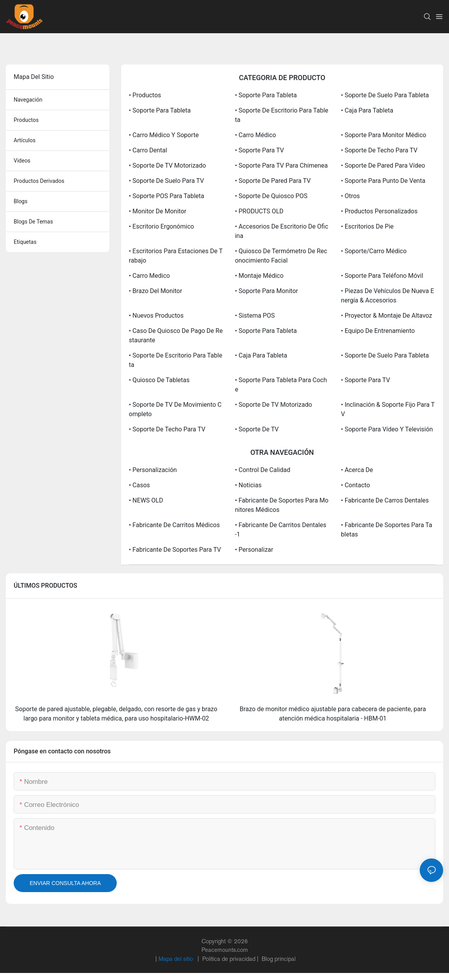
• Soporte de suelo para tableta (385, 95)
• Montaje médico (259, 276)
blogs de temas (33, 222)
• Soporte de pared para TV (273, 181)
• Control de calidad (263, 470)
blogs (20, 201)
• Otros (350, 196)
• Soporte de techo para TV (379, 150)
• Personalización (153, 470)
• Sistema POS (255, 316)
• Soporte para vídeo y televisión (387, 429)
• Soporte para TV (260, 150)
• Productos (145, 95)
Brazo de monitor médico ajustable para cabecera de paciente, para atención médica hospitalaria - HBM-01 (333, 714)
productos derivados (39, 181)
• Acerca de (357, 470)
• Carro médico (256, 135)
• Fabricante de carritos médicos (174, 525)
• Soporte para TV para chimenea (282, 165)
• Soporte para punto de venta (383, 181)
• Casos (139, 485)
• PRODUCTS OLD (259, 211)
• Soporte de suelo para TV (166, 181)
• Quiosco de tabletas (159, 380)
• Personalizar (254, 550)
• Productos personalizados (379, 211)
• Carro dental (148, 150)
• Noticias (248, 485)
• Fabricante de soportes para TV (175, 550)
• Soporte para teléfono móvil (382, 276)
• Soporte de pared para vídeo (383, 165)
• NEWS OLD (146, 500)
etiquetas (25, 242)
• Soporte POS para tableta (167, 196)
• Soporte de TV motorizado (167, 165)
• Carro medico (149, 276)
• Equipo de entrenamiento (378, 331)
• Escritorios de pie (367, 226)
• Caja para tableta (367, 110)
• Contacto (355, 485)
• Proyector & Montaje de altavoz (386, 316)
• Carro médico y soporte (164, 135)
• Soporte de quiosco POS (271, 196)
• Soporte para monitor (267, 291)
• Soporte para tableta (266, 95)
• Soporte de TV (257, 429)
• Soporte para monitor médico (383, 135)
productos (26, 120)
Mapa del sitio (176, 959)
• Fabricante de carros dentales (385, 500)
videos (22, 161)
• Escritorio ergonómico (161, 226)
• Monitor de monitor (158, 211)
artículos (25, 140)
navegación (28, 100)
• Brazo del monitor (155, 291)
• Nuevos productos (156, 316)
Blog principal (278, 959)
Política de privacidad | (230, 959)
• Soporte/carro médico (374, 251)
